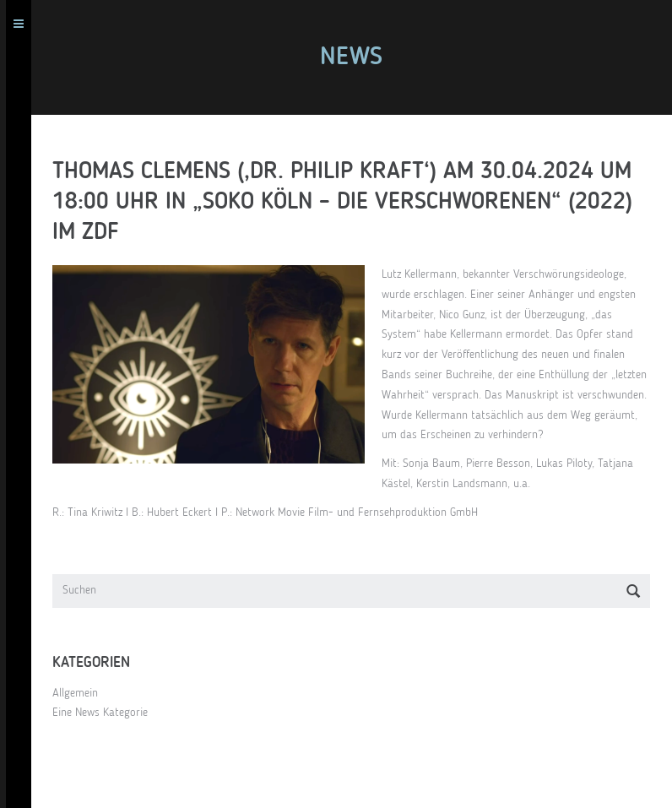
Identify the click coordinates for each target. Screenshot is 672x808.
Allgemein (81, 693)
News (357, 57)
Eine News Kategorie (106, 713)
